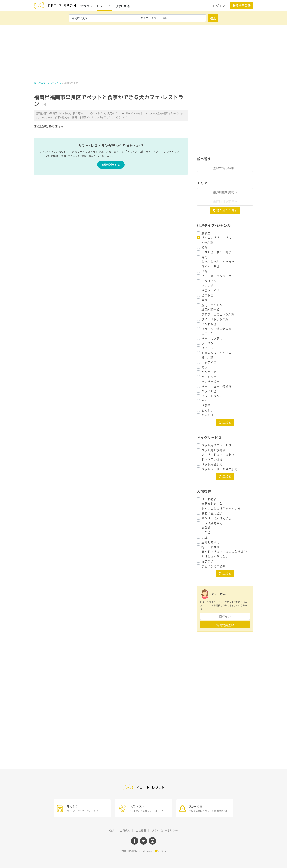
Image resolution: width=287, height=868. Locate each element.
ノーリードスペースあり (218, 455)
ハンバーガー (210, 381)
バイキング (209, 377)
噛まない (207, 561)
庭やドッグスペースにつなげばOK (224, 552)
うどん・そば (210, 266)
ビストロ (207, 295)
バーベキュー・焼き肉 (216, 386)
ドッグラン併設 (212, 459)
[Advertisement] (143, 53)
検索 (213, 18)
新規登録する (111, 165)
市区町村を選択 (224, 202)
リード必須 (209, 499)
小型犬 (206, 537)
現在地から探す (225, 211)
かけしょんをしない (215, 556)
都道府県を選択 (224, 192)
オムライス (209, 362)
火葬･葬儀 (123, 6)
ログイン (219, 6)
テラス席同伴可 (212, 523)
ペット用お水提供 (213, 450)
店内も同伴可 (210, 542)
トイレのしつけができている (221, 508)
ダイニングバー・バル (216, 238)
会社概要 (141, 830)
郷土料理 (207, 357)
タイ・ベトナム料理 (215, 319)
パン (204, 401)
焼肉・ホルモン (212, 305)
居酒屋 (206, 233)
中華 (204, 300)
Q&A (112, 830)
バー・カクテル (212, 338)
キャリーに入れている (216, 518)
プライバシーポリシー (165, 830)
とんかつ (207, 410)
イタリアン (209, 281)
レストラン (104, 6)
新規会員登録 (242, 6)
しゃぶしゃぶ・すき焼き (218, 262)
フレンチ (207, 286)
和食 (204, 247)
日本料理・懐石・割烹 (216, 252)
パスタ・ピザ (210, 290)
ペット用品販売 (212, 464)
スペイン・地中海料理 (216, 329)
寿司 (204, 257)
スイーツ (207, 348)
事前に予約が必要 (213, 566)
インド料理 (209, 324)
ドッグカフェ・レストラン (47, 83)
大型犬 (206, 528)
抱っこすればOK (212, 547)
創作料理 (207, 242)
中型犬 (206, 532)
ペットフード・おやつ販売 (219, 469)
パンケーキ (209, 372)
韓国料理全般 (210, 310)
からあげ (207, 415)
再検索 (225, 423)
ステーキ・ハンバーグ (216, 276)
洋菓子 (206, 405)
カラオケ (207, 333)
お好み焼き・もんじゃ (216, 353)
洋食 (204, 271)
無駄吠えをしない (213, 504)
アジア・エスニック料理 (218, 314)
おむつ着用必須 (212, 513)
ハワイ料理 (209, 391)
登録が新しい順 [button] (224, 168)
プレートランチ (212, 396)
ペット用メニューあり (216, 445)
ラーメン (207, 343)
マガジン (86, 6)
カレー (206, 367)
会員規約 (125, 830)
